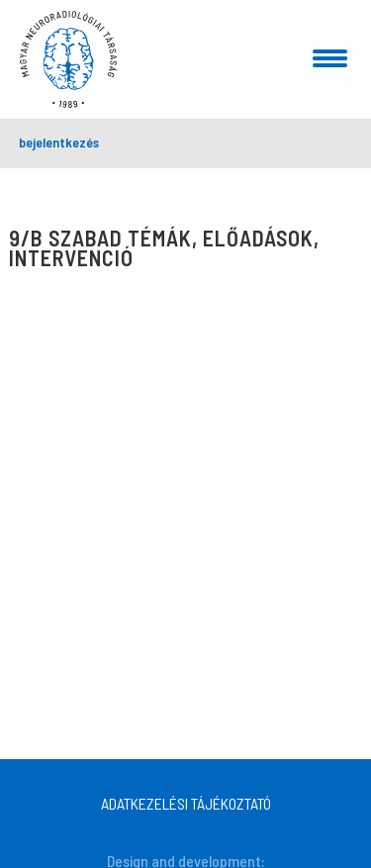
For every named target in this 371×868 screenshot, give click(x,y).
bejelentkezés (59, 142)
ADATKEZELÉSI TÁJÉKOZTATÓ (186, 803)
